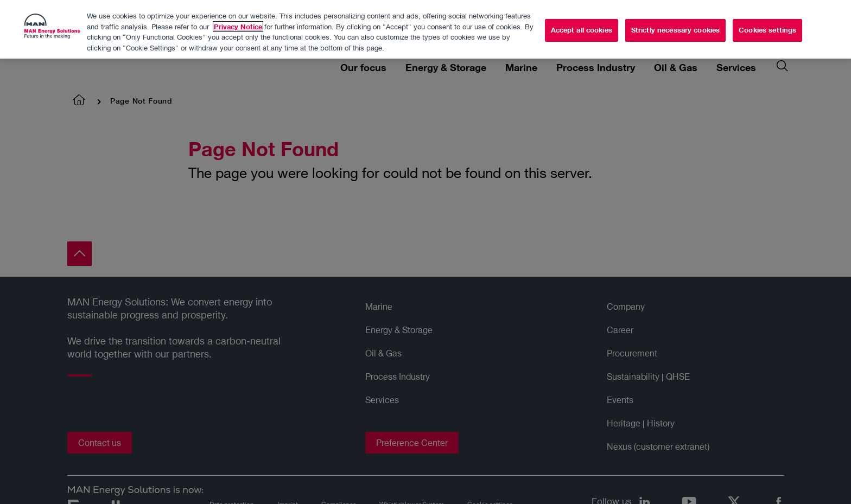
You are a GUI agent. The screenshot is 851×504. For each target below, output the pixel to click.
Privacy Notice (238, 24)
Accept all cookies (582, 28)
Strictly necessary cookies (675, 28)
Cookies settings (767, 28)
